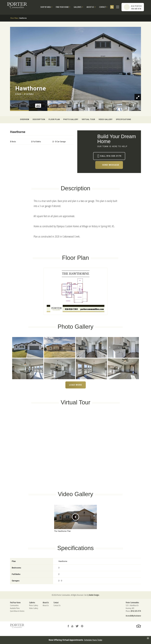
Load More (76, 385)
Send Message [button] (111, 165)
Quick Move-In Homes (17, 611)
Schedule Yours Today (93, 640)
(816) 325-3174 (136, 611)
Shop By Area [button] (46, 7)
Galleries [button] (78, 7)
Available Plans (15, 608)
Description (39, 119)
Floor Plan (54, 119)
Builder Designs (94, 595)
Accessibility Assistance (133, 616)
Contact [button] (102, 7)
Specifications (124, 119)
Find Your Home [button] (62, 7)
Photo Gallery (71, 119)
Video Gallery (106, 119)
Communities (14, 605)
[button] (46, 7)
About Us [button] (90, 7)
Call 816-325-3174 (111, 156)
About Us (46, 605)
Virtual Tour (88, 119)
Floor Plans (14, 18)
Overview (25, 119)
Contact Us (57, 605)
